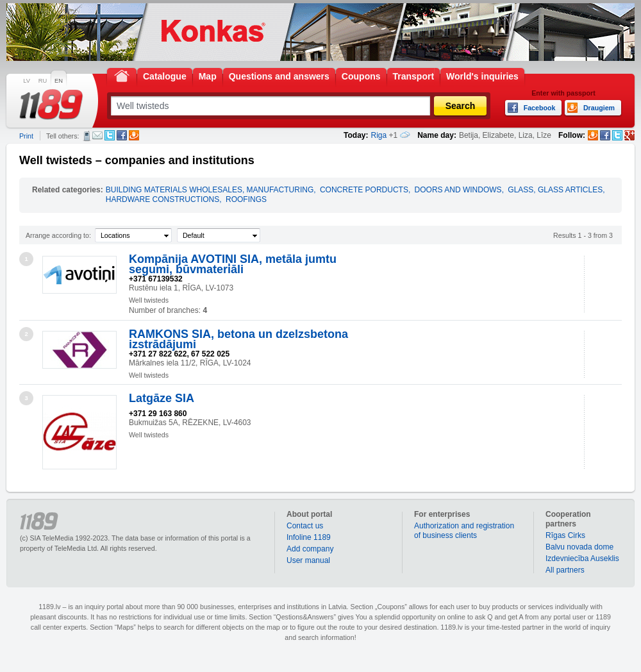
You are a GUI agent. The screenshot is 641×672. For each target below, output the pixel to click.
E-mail (97, 135)
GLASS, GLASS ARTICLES (555, 190)
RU (43, 81)
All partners (565, 570)
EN (59, 81)
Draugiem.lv (134, 135)
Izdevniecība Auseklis (582, 559)
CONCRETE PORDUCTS (364, 190)
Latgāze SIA (162, 398)
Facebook (122, 135)
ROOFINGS (246, 199)
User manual (308, 560)
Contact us (305, 526)
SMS (87, 136)
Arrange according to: (58, 235)
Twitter (110, 135)
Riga (379, 135)
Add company (310, 549)
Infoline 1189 (309, 537)
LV (27, 81)
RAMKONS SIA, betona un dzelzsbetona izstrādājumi (238, 339)
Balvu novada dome (579, 547)
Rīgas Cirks (565, 535)
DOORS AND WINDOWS (458, 190)
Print (26, 136)
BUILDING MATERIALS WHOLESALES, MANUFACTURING (210, 190)
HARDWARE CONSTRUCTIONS (163, 199)
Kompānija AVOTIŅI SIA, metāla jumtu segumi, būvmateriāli (233, 264)
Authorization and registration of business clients (464, 531)
